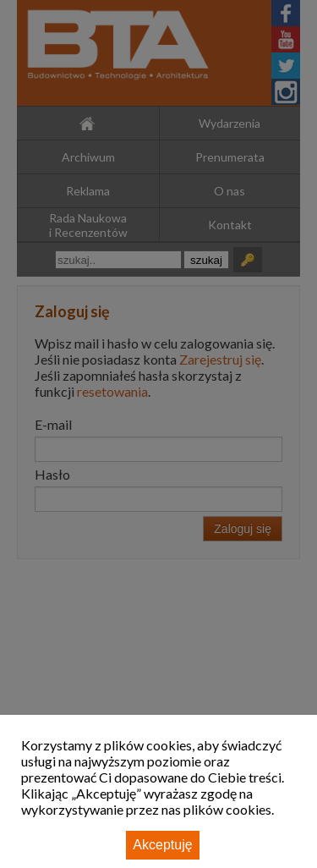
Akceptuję (162, 845)
